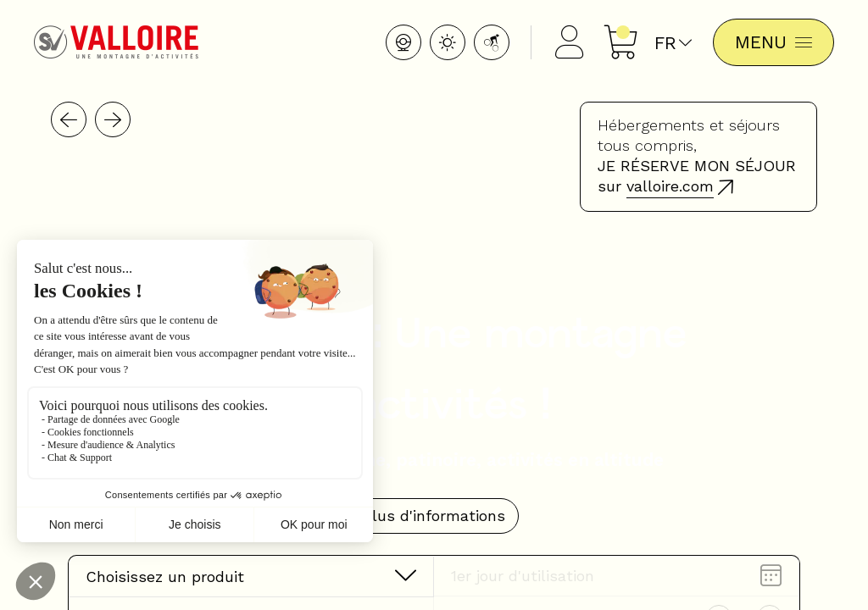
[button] (69, 119)
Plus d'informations (434, 516)
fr (673, 43)
